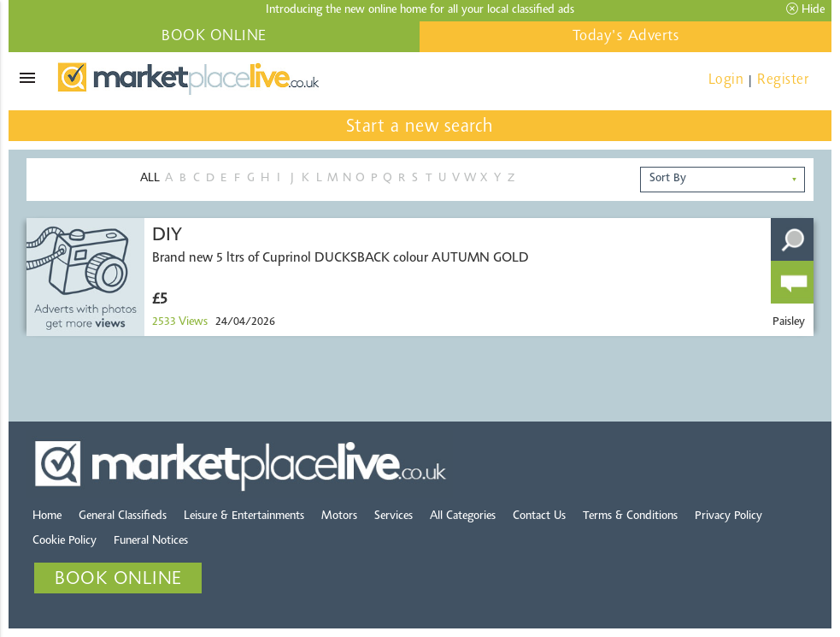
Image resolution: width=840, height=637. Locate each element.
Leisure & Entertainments (244, 516)
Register (783, 80)
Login (726, 80)
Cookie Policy (65, 541)
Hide (805, 9)
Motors (339, 516)
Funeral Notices (151, 541)
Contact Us (539, 516)
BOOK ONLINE (214, 37)
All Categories (463, 516)
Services (394, 516)
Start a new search (420, 127)
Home (47, 516)
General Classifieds (123, 516)
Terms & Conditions (630, 516)
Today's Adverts (626, 37)
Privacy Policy (728, 516)
